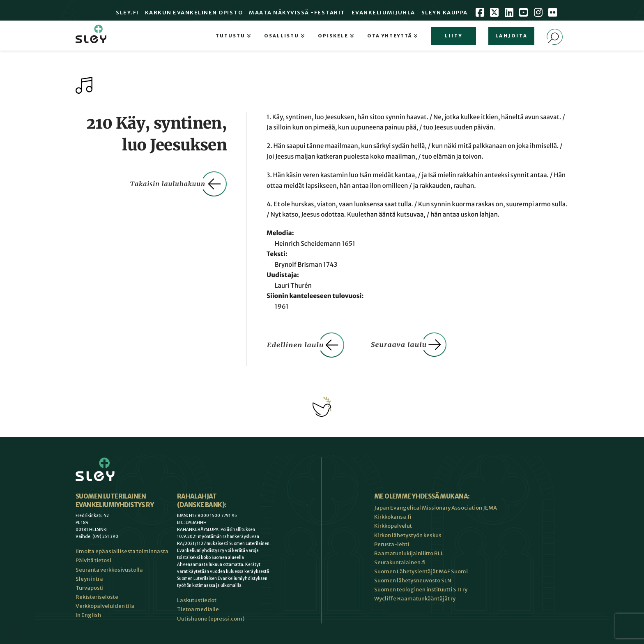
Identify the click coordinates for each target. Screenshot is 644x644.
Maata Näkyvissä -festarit (297, 13)
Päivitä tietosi (93, 560)
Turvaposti (90, 588)
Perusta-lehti (392, 544)
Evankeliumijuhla (383, 13)
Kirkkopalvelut (393, 526)
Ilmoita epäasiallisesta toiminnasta (122, 551)
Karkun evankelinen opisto (194, 13)
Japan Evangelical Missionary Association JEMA (436, 508)
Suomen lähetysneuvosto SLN (413, 581)
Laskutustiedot (197, 600)
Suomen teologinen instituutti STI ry (421, 590)
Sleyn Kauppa (445, 13)
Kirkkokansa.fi (393, 517)
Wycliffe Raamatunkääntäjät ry (415, 599)
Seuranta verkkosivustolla (109, 570)
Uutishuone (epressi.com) (211, 619)
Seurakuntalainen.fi (400, 562)
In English (88, 615)
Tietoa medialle (198, 609)
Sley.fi (127, 13)
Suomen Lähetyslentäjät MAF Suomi (421, 571)
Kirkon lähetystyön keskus (408, 535)
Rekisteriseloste (97, 597)
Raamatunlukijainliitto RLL (409, 553)
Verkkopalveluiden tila (105, 606)
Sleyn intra (89, 579)
